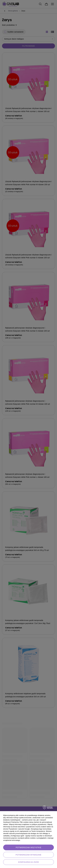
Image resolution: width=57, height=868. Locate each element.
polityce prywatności (39, 824)
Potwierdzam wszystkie (29, 847)
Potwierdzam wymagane (28, 855)
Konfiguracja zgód (29, 862)
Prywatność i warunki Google (19, 829)
